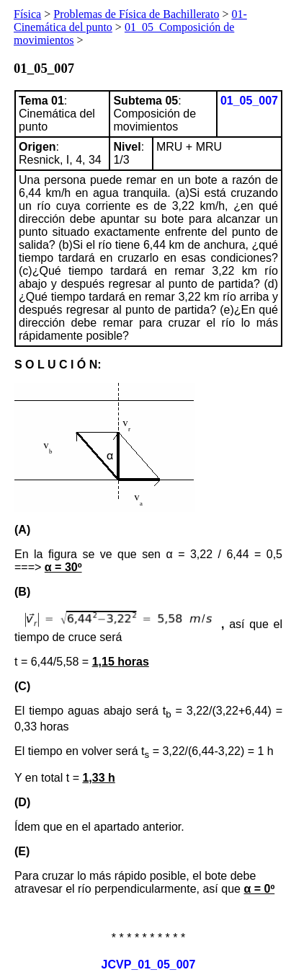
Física (27, 14)
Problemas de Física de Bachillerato (136, 14)
